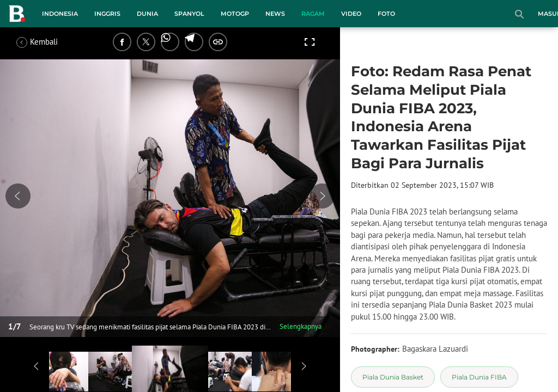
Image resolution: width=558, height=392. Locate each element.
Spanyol (189, 14)
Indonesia (60, 14)
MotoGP (235, 14)
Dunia (147, 14)
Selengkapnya (301, 326)
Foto (386, 14)
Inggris (107, 14)
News (275, 14)
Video (351, 14)
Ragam (313, 14)
